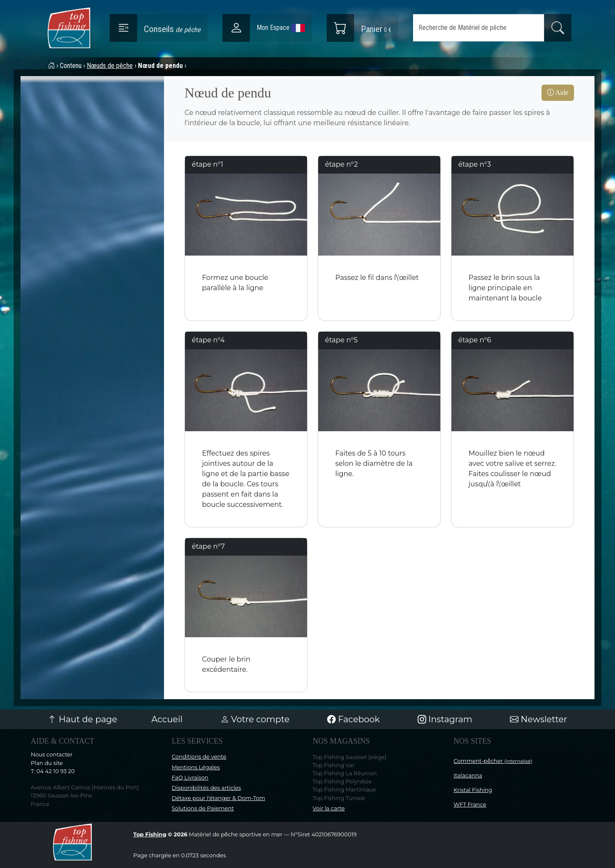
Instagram (445, 719)
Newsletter (539, 719)
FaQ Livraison (190, 778)
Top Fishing (150, 834)
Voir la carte (329, 808)
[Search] (479, 28)
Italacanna (468, 775)
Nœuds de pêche (110, 66)
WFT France (470, 805)
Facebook (353, 719)
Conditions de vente (199, 757)
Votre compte (255, 719)
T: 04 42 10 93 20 (53, 771)
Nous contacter (52, 755)
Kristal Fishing (473, 790)
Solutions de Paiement (203, 808)
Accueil (167, 719)
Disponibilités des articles (206, 788)
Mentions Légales (196, 767)
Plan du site (47, 763)
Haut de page (82, 719)
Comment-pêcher (493, 761)
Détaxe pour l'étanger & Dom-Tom (218, 798)
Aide (558, 93)
